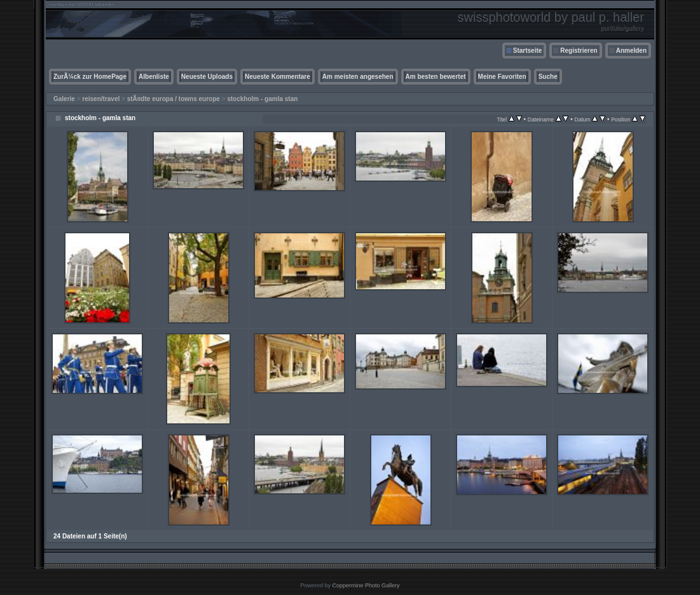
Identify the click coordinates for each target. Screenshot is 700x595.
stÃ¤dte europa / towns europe (174, 99)
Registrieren (579, 51)
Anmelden (631, 51)
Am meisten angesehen (358, 77)
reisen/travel (101, 99)
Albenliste (154, 77)
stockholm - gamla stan (262, 99)
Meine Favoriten (502, 77)
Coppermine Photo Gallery (366, 585)
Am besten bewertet (436, 77)
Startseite (528, 51)
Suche (548, 77)
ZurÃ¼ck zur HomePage (90, 77)
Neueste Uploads (207, 77)
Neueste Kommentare (278, 77)
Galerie (64, 99)
